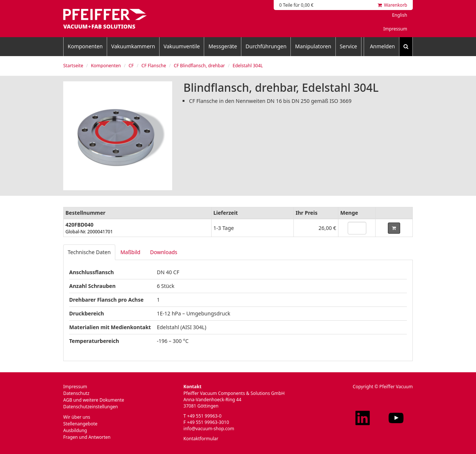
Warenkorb (393, 5)
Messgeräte (223, 46)
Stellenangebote (80, 424)
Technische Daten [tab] (89, 252)
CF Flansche (154, 66)
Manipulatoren (313, 46)
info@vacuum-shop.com (209, 429)
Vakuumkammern (133, 46)
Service (349, 46)
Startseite (73, 66)
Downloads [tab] (163, 252)
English (400, 15)
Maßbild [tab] (131, 252)
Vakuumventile (182, 46)
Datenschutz (76, 393)
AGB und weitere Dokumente (94, 400)
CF (131, 66)
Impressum (395, 29)
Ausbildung (75, 430)
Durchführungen (266, 46)
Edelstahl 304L (248, 66)
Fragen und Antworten (87, 437)
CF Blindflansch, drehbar (199, 66)
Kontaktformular (201, 439)
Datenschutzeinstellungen (91, 407)
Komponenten (85, 46)
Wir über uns (77, 417)
